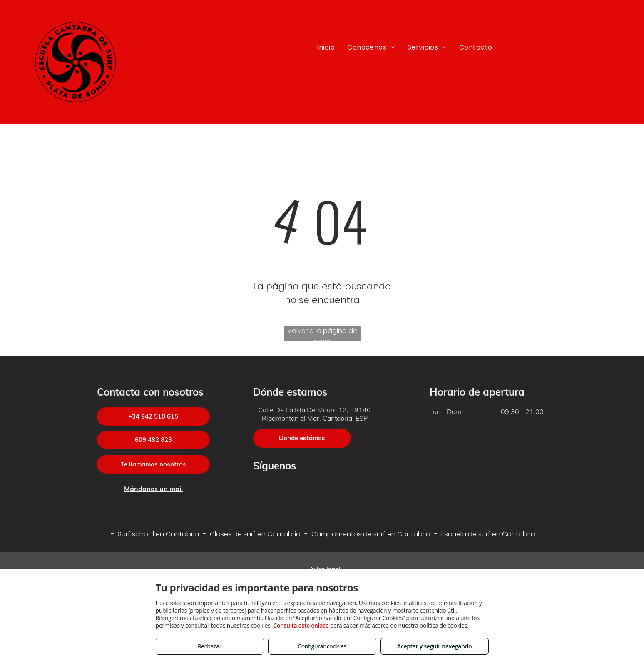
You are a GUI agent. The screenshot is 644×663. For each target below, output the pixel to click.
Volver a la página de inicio (322, 334)
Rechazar (210, 646)
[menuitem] (326, 47)
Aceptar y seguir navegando (434, 646)
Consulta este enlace (301, 625)
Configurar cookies (322, 646)
